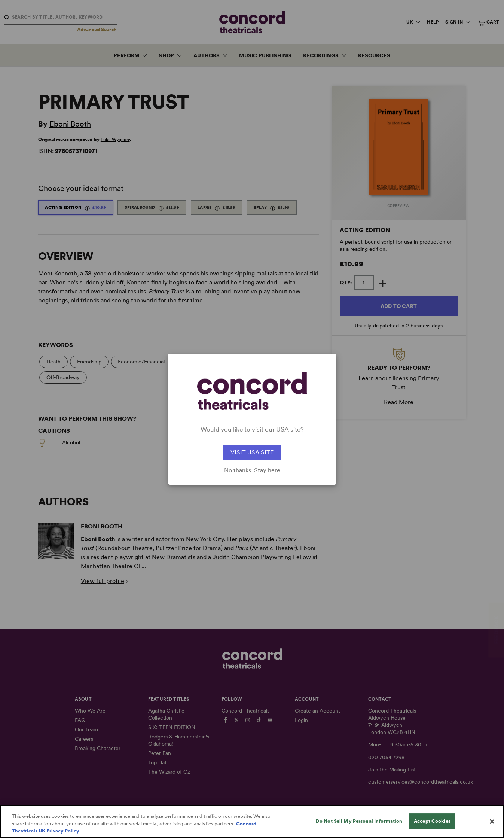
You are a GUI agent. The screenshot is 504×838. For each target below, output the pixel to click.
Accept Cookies (432, 827)
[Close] (492, 828)
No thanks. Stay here (252, 470)
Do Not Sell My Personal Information (359, 827)
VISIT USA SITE (252, 452)
